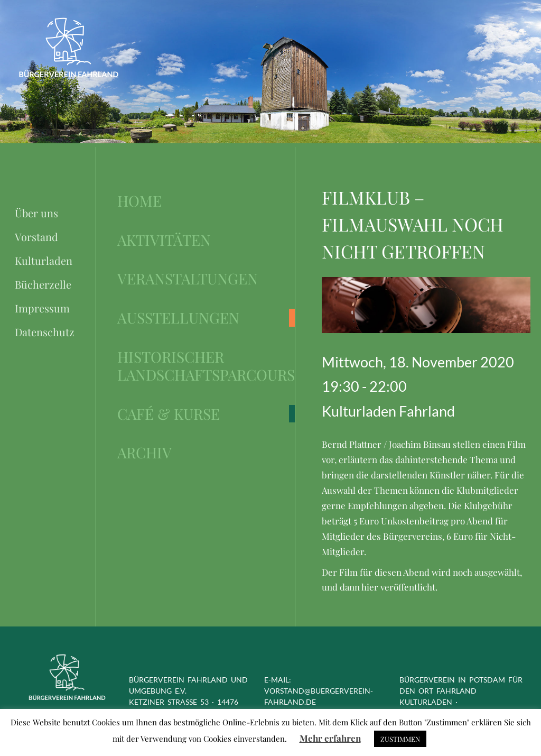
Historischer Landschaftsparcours (206, 366)
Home (139, 201)
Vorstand (36, 237)
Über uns (36, 213)
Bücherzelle (43, 284)
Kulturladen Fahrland (388, 411)
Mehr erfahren (330, 738)
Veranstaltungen (188, 279)
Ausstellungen (178, 318)
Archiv (144, 453)
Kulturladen (44, 260)
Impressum (42, 308)
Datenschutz (45, 332)
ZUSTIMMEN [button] (400, 739)
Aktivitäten (164, 240)
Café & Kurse (169, 414)
